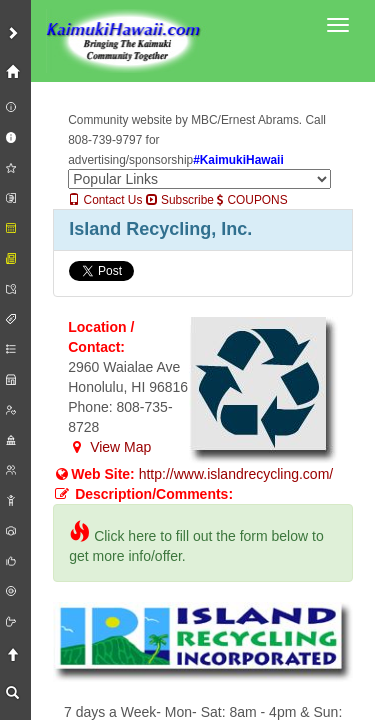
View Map (109, 447)
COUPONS (252, 200)
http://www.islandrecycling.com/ (236, 474)
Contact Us (105, 200)
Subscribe (180, 200)
